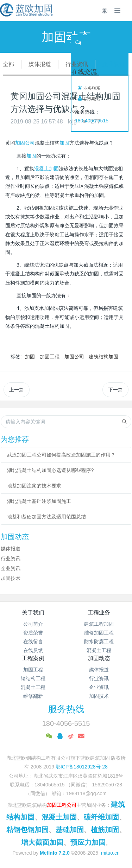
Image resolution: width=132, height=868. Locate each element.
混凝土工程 (99, 650)
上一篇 (17, 390)
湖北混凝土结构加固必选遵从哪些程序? (50, 470)
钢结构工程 (33, 678)
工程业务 (99, 612)
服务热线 (66, 709)
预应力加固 (88, 842)
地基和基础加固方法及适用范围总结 (46, 517)
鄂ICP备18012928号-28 (82, 767)
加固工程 (50, 357)
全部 (8, 64)
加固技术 (11, 578)
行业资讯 (77, 64)
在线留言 (33, 642)
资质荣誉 (33, 633)
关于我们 (33, 612)
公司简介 (33, 624)
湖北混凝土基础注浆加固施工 (39, 501)
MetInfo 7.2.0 (55, 853)
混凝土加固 (46, 168)
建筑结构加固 (103, 357)
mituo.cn (110, 853)
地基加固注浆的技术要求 (34, 486)
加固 (64, 143)
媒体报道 (40, 64)
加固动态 (99, 658)
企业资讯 (114, 64)
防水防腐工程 (99, 642)
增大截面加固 (42, 842)
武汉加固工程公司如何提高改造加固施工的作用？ (61, 455)
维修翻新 (33, 696)
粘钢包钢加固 (27, 830)
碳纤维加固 (101, 817)
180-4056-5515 (92, 121)
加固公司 (25, 143)
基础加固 (70, 830)
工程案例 (33, 658)
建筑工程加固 (99, 624)
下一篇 (115, 390)
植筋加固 (105, 830)
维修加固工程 (99, 633)
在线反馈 (33, 650)
